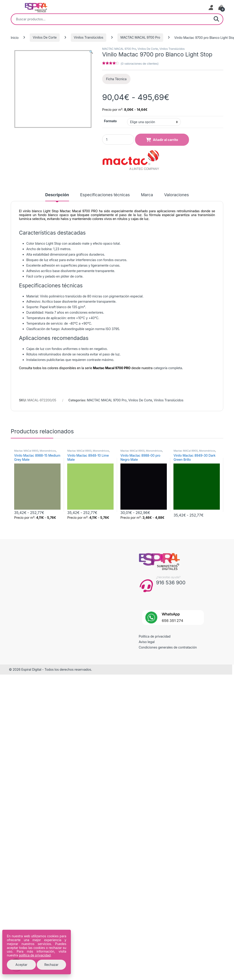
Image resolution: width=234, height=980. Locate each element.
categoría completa (168, 368)
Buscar (216, 19)
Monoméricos (48, 451)
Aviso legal (147, 642)
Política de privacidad (155, 636)
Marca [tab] (147, 195)
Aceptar (21, 965)
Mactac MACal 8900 (26, 451)
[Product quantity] (118, 139)
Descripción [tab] (57, 195)
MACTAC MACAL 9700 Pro (140, 37)
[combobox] (111, 19)
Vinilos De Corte (45, 37)
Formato (110, 121)
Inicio (15, 37)
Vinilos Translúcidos (89, 37)
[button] (91, 52)
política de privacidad (35, 955)
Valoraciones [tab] (176, 195)
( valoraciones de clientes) (140, 64)
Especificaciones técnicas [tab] (105, 195)
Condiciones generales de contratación (168, 647)
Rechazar (51, 965)
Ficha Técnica (116, 79)
